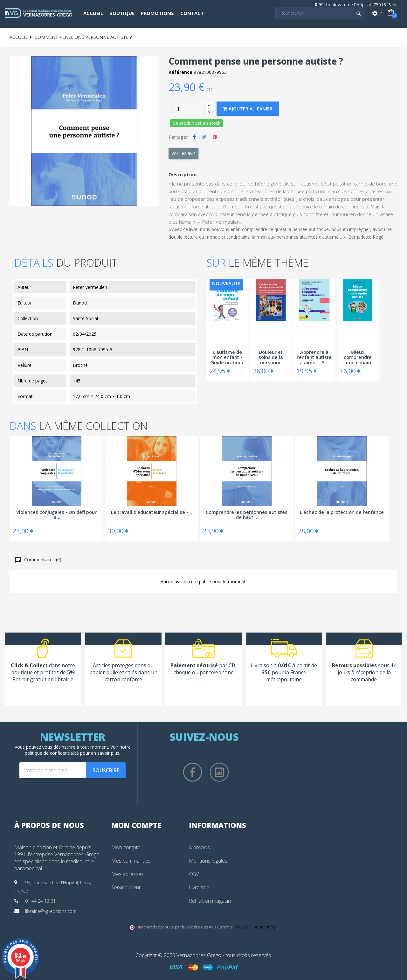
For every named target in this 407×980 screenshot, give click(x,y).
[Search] (320, 13)
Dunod (80, 303)
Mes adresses (128, 874)
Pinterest (215, 137)
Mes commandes (131, 861)
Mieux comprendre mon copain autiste (358, 357)
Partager (194, 137)
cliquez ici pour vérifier (256, 927)
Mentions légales (208, 861)
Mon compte (126, 847)
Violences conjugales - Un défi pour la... (56, 515)
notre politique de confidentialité (78, 750)
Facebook (193, 772)
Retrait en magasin (210, 901)
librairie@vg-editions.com (51, 911)
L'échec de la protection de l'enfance (342, 512)
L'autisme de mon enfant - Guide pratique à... (228, 357)
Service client (126, 887)
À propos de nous (49, 825)
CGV (194, 874)
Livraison (199, 887)
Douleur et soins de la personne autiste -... (271, 357)
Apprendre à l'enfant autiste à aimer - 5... (314, 357)
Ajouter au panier (248, 109)
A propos (199, 847)
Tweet (204, 137)
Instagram (219, 772)
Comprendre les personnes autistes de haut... (247, 515)
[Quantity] (190, 109)
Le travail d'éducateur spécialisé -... (152, 512)
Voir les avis (183, 153)
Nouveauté (226, 283)
